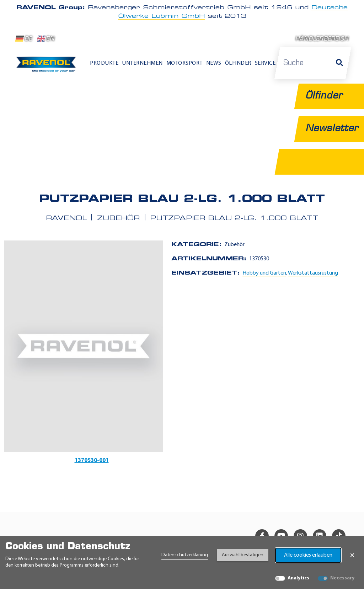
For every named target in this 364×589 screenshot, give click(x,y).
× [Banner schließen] (352, 555)
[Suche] (339, 63)
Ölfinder (238, 63)
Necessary (342, 578)
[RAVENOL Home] (48, 67)
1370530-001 (92, 461)
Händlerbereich (322, 39)
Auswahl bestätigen (243, 555)
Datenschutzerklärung (185, 555)
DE (24, 39)
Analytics (298, 578)
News (214, 63)
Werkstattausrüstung (313, 273)
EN (46, 39)
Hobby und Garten (264, 273)
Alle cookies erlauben (308, 555)
